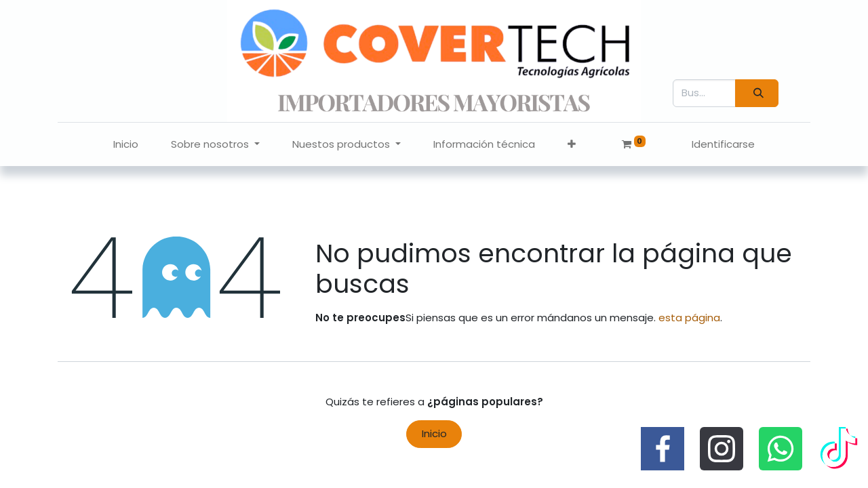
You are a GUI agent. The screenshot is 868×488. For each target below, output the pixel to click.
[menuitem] (126, 145)
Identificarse (723, 144)
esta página (689, 318)
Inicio (434, 433)
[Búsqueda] (757, 93)
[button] (572, 145)
